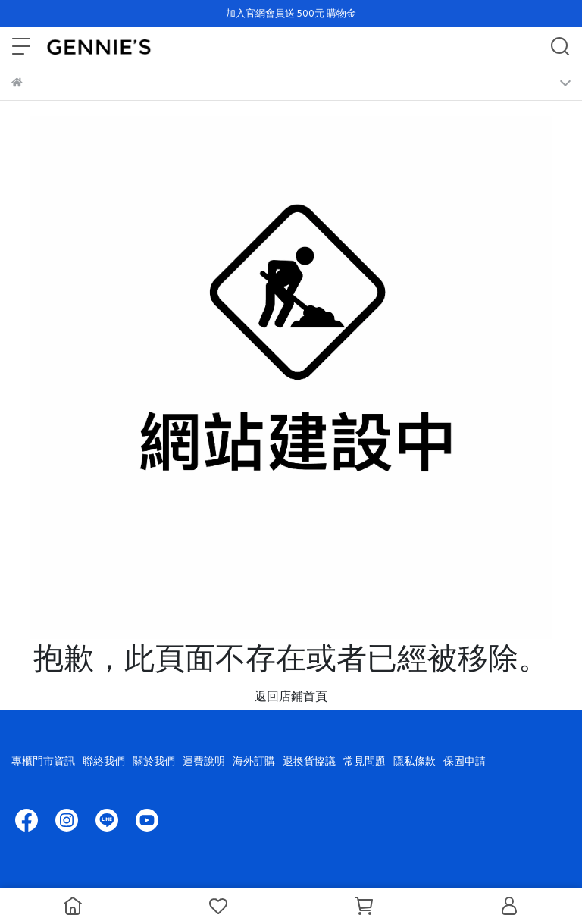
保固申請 (465, 761)
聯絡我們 (104, 761)
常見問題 (365, 761)
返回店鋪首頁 (291, 696)
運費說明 (204, 761)
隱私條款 (415, 761)
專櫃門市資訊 (43, 761)
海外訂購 (254, 761)
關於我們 (154, 761)
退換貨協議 (309, 761)
